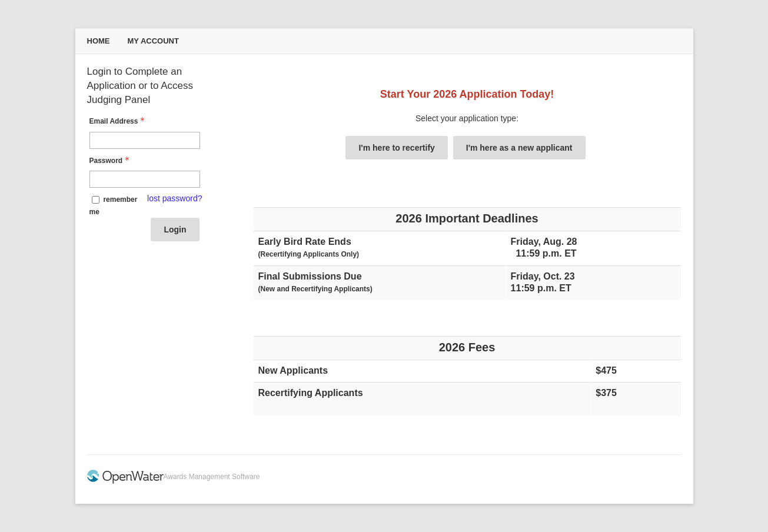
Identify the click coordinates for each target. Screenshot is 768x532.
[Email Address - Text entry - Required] (145, 140)
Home (99, 41)
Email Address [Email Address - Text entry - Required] (119, 121)
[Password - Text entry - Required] (145, 179)
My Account (153, 41)
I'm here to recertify (396, 148)
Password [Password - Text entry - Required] (111, 161)
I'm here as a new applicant (519, 148)
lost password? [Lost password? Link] (174, 198)
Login (175, 230)
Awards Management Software (212, 477)
